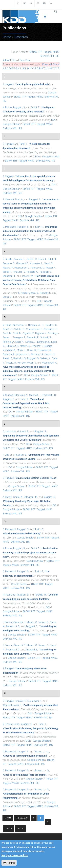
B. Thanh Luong (11, 724)
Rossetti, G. (33, 272)
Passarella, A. (45, 350)
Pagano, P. (8, 268)
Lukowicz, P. (12, 346)
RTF (40, 52)
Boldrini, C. (51, 325)
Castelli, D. (32, 259)
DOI (54, 120)
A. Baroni (7, 497)
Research (21, 37)
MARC (56, 52)
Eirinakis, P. (21, 701)
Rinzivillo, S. (19, 272)
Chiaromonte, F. (34, 329)
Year (28, 60)
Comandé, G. (51, 329)
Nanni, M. (49, 263)
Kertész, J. (31, 342)
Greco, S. (33, 293)
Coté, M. (17, 333)
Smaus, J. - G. (42, 752)
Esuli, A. (43, 259)
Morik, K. (21, 350)
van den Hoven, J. (27, 363)
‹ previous (22, 818)
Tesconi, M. (28, 276)
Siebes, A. (45, 358)
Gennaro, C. (9, 263)
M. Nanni (7, 325)
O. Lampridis (9, 432)
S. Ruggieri (8, 84)
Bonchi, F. (8, 329)
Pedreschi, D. (38, 268)
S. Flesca (23, 293)
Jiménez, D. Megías (42, 346)
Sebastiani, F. (9, 276)
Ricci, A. (19, 200)
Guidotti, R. (46, 337)
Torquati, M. (41, 595)
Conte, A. (18, 497)
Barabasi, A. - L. (36, 325)
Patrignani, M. (31, 497)
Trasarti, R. (11, 363)
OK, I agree (9, 863)
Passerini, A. (9, 354)
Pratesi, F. (51, 268)
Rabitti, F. (7, 272)
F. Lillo (6, 455)
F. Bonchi (7, 622)
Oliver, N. (32, 350)
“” (32, 84)
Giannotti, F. (22, 263)
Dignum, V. (41, 333)
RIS (57, 56)
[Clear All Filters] (51, 64)
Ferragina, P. (19, 337)
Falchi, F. (52, 259)
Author (6, 60)
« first (8, 818)
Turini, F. (35, 107)
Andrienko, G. (20, 325)
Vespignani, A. (50, 363)
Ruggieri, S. (19, 107)
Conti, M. (7, 333)
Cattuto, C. (19, 329)
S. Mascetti (8, 200)
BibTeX (33, 52)
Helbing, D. (8, 342)
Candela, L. (19, 259)
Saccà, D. (7, 297)
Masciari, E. (45, 293)
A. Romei (7, 107)
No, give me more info (15, 855)
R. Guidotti (8, 395)
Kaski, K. (20, 342)
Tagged (47, 52)
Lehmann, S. (44, 342)
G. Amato (7, 259)
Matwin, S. (25, 346)
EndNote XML (47, 56)
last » (20, 828)
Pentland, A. (37, 354)
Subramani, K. (35, 701)
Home (7, 37)
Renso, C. (44, 622)
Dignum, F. (28, 333)
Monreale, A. (36, 263)
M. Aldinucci (9, 595)
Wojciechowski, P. (12, 705)
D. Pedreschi (9, 227)
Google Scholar (12, 124)
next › (9, 828)
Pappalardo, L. (22, 268)
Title (14, 60)
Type (22, 60)
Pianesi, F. (50, 354)
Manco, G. (32, 622)
